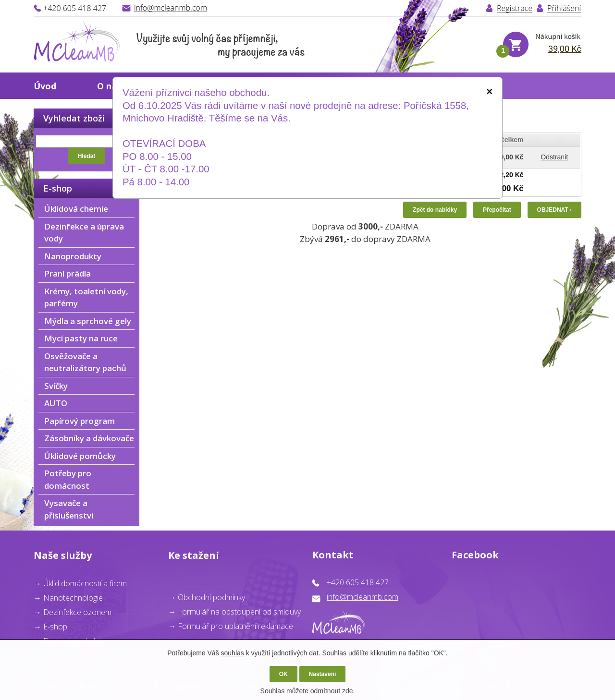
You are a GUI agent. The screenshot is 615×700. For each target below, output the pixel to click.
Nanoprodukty (73, 256)
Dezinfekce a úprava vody (84, 233)
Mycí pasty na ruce (81, 338)
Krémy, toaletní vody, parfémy (86, 297)
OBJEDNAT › (554, 210)
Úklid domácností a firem (85, 583)
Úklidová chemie (76, 209)
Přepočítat (497, 210)
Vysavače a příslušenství (69, 509)
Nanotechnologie (73, 598)
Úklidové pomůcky (80, 456)
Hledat (87, 156)
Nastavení (323, 674)
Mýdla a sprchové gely (88, 321)
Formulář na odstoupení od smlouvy (239, 612)
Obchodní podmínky (211, 597)
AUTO (56, 403)
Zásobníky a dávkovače (89, 438)
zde (348, 691)
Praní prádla (68, 273)
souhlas (233, 653)
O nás (109, 86)
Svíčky (56, 386)
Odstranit (554, 157)
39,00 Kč (565, 49)
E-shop (55, 627)
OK (283, 674)
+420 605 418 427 (358, 582)
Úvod (45, 86)
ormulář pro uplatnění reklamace (238, 626)
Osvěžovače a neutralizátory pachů (85, 362)
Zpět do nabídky (435, 210)
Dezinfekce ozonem (77, 612)
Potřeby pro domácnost (68, 479)
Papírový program (80, 421)
